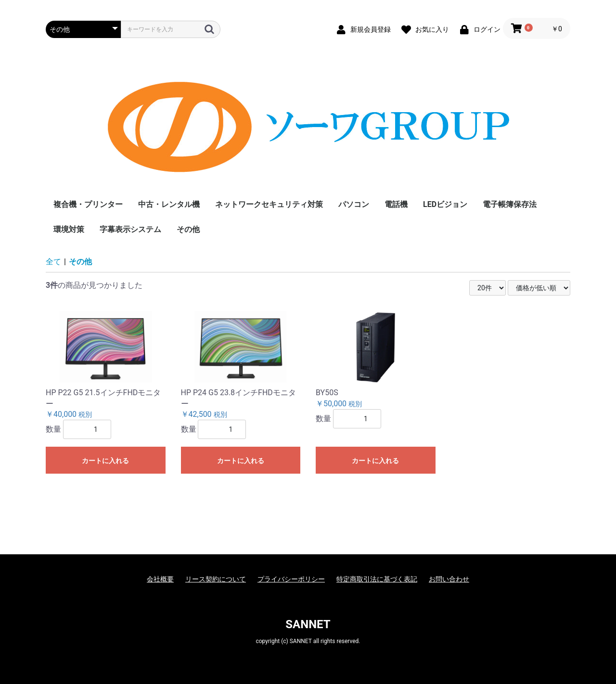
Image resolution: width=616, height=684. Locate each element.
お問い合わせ (449, 579)
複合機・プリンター (88, 204)
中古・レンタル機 (169, 204)
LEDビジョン (445, 204)
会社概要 (160, 579)
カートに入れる (105, 461)
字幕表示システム (130, 229)
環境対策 (69, 229)
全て (53, 262)
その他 (188, 229)
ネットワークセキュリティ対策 (269, 204)
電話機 (396, 204)
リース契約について (216, 579)
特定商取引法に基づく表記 (377, 579)
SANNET (308, 624)
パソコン (354, 204)
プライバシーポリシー (291, 579)
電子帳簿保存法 (510, 204)
